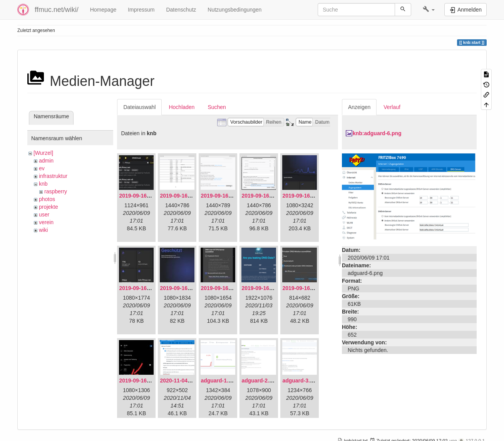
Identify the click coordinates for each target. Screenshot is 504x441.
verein (46, 222)
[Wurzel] (43, 153)
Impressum (141, 10)
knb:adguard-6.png (377, 133)
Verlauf (392, 107)
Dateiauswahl (139, 107)
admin (46, 161)
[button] (429, 10)
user (44, 215)
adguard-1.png (219, 381)
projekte (49, 207)
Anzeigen (359, 107)
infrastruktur (53, 176)
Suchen (217, 107)
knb (43, 184)
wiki (43, 230)
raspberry (56, 191)
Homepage (103, 10)
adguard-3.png (301, 381)
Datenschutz (181, 10)
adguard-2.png (260, 381)
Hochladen (182, 107)
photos (47, 199)
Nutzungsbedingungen (234, 10)
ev (42, 168)
